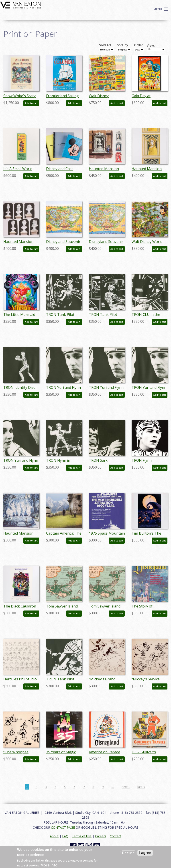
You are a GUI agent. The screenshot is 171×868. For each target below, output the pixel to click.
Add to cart (31, 103)
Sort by (123, 45)
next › (126, 787)
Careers (101, 836)
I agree (145, 853)
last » (141, 787)
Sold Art (105, 45)
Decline (128, 853)
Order (138, 45)
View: (151, 46)
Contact (115, 836)
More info (49, 865)
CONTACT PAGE (63, 827)
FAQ (65, 836)
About (54, 836)
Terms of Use (82, 836)
